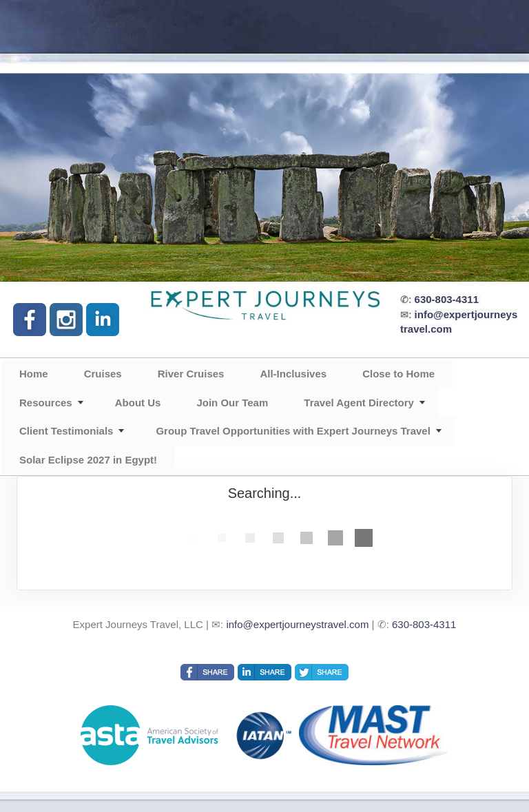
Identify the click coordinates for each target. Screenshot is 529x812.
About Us (138, 403)
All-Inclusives (293, 374)
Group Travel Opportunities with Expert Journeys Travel (293, 431)
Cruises (103, 374)
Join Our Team (232, 403)
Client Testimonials (66, 431)
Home (34, 374)
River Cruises (191, 374)
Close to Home (398, 374)
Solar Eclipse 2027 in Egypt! (88, 460)
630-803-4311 (447, 299)
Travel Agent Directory (359, 403)
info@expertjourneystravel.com (297, 624)
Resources (46, 403)
